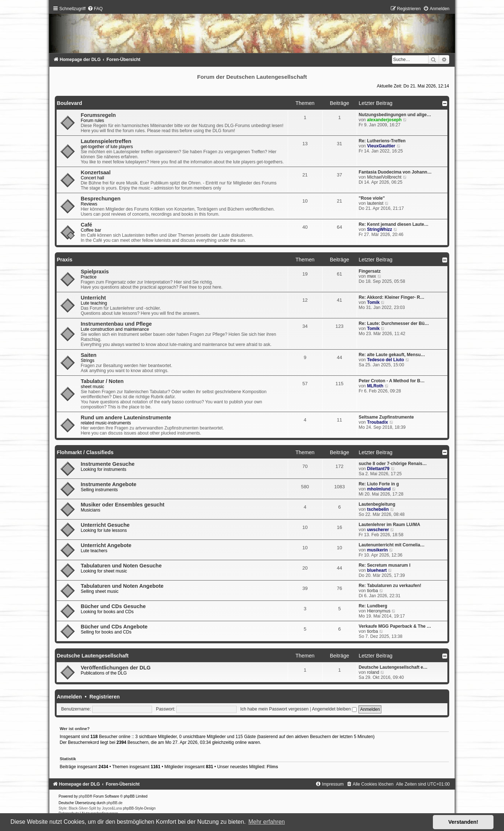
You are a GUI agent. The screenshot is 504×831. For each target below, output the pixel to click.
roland (373, 672)
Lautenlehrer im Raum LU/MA (390, 525)
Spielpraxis (95, 272)
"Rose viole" (372, 198)
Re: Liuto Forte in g (379, 484)
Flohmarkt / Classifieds (85, 452)
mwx (371, 276)
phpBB (84, 796)
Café (86, 225)
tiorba (372, 591)
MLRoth (375, 386)
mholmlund (379, 489)
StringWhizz (379, 229)
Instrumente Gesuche (107, 464)
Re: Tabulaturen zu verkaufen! (390, 586)
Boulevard (69, 103)
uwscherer (378, 530)
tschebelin (378, 509)
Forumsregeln (98, 115)
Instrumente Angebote (108, 484)
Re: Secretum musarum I (385, 565)
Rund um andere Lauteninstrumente (126, 417)
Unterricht (93, 298)
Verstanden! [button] (463, 822)
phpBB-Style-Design (139, 808)
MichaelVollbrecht (384, 177)
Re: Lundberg (373, 606)
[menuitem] (95, 9)
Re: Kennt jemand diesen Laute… (394, 224)
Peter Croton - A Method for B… (392, 381)
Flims (273, 767)
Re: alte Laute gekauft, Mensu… (392, 355)
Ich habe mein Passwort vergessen (274, 709)
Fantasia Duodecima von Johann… (395, 172)
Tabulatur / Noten (102, 381)
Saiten (89, 355)
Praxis (64, 260)
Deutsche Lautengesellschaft (93, 656)
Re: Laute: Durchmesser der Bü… (394, 323)
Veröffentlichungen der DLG (116, 668)
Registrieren (104, 697)
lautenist (375, 203)
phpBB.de (115, 803)
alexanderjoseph (384, 120)
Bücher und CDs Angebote (114, 627)
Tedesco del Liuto (385, 360)
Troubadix (377, 422)
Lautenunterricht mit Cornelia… (392, 545)
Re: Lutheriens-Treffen (382, 141)
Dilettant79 (378, 469)
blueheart (377, 570)
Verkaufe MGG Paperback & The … (395, 626)
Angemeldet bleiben (334, 709)
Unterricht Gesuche (105, 525)
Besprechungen (101, 199)
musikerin (377, 550)
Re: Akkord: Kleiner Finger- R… (392, 297)
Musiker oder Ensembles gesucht (122, 505)
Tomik (373, 302)
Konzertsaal (95, 172)
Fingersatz (370, 271)
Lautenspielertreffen (106, 141)
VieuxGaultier (381, 146)
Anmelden (69, 697)
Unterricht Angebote (106, 545)
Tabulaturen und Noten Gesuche (121, 566)
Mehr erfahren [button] (267, 822)
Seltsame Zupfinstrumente (386, 417)
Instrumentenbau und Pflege (116, 324)
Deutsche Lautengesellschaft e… (393, 667)
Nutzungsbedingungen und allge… (395, 115)
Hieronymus (379, 611)
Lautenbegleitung (377, 504)
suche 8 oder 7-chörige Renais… (393, 464)
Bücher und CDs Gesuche (113, 606)
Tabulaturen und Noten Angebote (122, 586)
